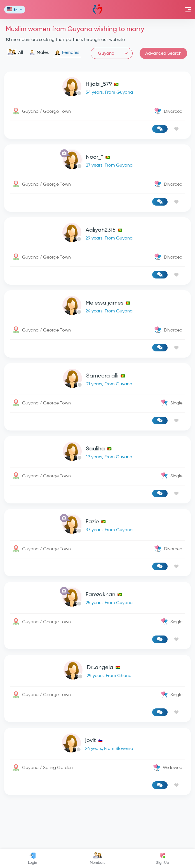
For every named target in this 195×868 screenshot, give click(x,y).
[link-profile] (97, 88)
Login (32, 858)
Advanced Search (163, 53)
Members (97, 858)
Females (67, 52)
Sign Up (163, 858)
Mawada (97, 10)
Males (39, 52)
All (15, 52)
